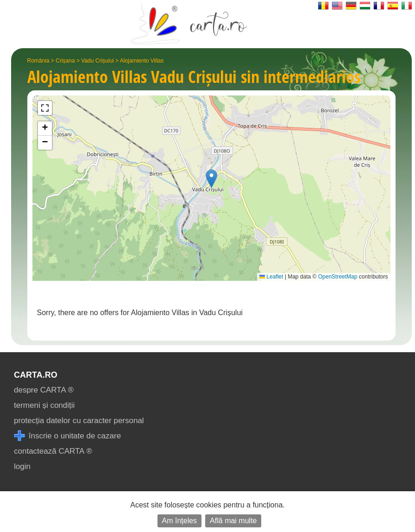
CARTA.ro (36, 375)
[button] (211, 179)
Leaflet (271, 277)
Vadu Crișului (97, 61)
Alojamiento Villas (142, 61)
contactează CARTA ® (53, 451)
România (38, 61)
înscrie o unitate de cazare (67, 436)
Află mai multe (233, 521)
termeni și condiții (44, 405)
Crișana (65, 61)
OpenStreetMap (338, 277)
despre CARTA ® (44, 390)
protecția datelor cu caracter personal (79, 421)
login (22, 466)
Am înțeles (180, 521)
